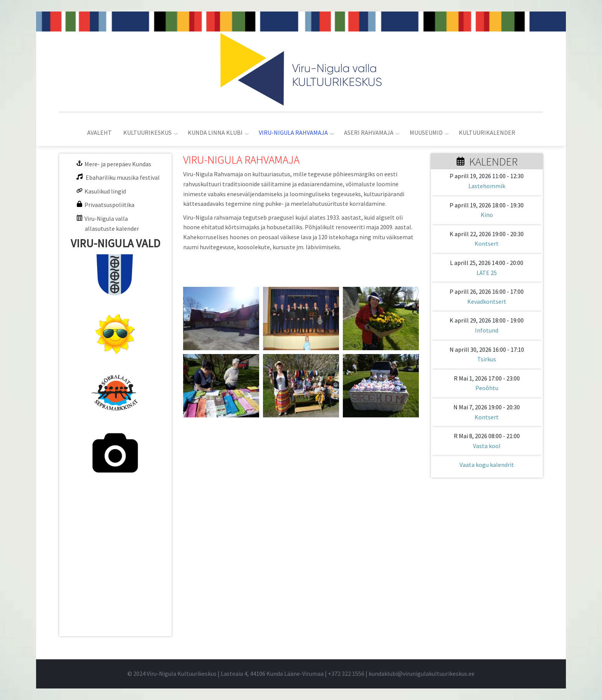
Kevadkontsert (487, 301)
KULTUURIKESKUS (147, 132)
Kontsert (487, 243)
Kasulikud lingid (105, 191)
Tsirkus (487, 359)
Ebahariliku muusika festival (123, 177)
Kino (487, 215)
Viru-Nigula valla (106, 218)
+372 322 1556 (346, 674)
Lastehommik (487, 186)
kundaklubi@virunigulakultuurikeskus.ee (422, 674)
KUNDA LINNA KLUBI (215, 132)
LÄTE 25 (487, 273)
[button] (221, 319)
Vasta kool (487, 446)
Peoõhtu (487, 388)
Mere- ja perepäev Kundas (118, 164)
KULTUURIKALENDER (487, 132)
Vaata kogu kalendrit (487, 465)
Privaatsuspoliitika (109, 205)
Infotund (487, 330)
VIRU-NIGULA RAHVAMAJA (293, 132)
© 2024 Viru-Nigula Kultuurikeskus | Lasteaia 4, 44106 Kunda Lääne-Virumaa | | (248, 674)
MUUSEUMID (426, 132)
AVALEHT (99, 132)
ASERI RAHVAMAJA (369, 132)
